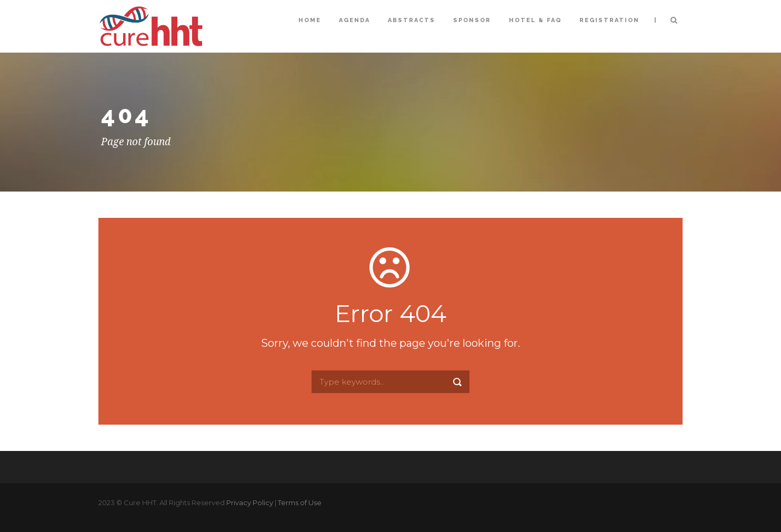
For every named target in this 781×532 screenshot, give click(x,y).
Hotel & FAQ (535, 20)
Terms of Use (300, 503)
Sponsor (472, 20)
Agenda (354, 20)
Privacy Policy (250, 503)
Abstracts (412, 20)
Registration (609, 20)
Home (310, 20)
